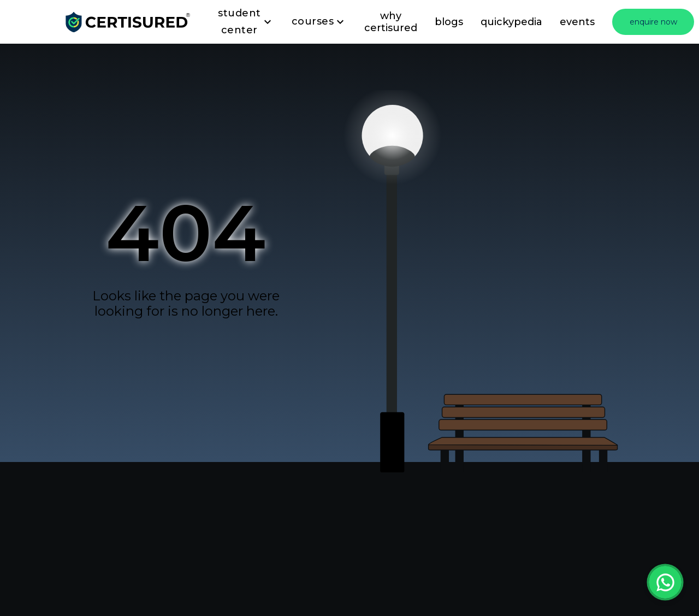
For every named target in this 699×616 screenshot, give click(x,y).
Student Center (246, 22)
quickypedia (511, 22)
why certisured (391, 22)
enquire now (653, 22)
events (577, 22)
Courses (319, 22)
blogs (449, 22)
